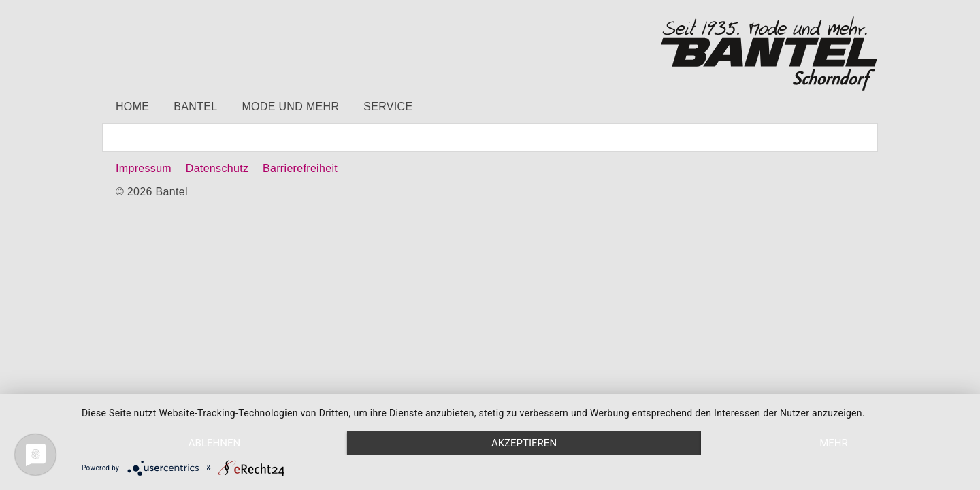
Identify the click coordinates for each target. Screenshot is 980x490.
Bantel (195, 107)
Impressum (144, 168)
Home (132, 107)
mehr (834, 443)
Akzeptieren (524, 443)
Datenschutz (217, 168)
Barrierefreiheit (300, 168)
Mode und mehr (290, 107)
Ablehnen (214, 443)
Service (388, 107)
